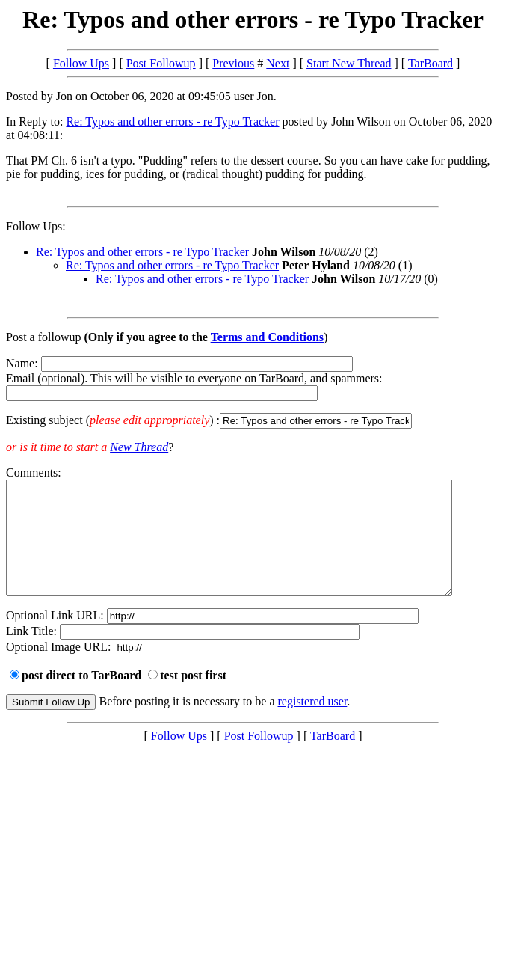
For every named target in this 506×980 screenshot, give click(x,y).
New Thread (139, 447)
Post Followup (161, 63)
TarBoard (431, 63)
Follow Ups (81, 63)
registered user (313, 724)
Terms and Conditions (267, 337)
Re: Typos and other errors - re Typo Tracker (172, 122)
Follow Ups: (36, 226)
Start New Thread (349, 63)
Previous (233, 63)
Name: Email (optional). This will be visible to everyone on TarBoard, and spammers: (253, 393)
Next (278, 63)
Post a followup (43, 337)
